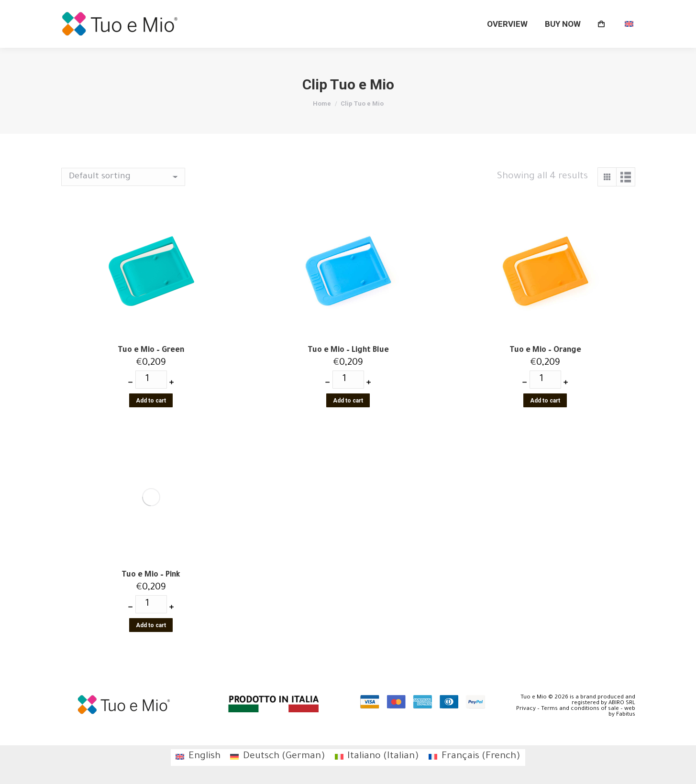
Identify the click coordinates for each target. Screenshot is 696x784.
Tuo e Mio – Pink (151, 575)
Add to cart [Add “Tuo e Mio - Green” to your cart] (151, 401)
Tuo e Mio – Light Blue (348, 350)
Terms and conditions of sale (580, 709)
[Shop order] (123, 177)
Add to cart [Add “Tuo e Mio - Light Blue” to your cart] (348, 401)
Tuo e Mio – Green (151, 350)
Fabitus (626, 715)
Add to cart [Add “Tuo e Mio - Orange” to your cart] (545, 401)
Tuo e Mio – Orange (545, 350)
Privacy (526, 709)
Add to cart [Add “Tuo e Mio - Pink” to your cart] (151, 625)
